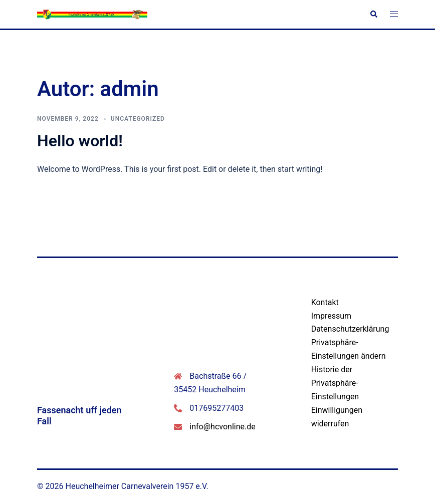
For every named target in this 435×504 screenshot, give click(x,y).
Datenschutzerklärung (350, 329)
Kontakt (325, 302)
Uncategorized (138, 119)
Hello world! (80, 141)
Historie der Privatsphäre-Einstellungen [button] (335, 383)
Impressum (332, 316)
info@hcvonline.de (222, 427)
